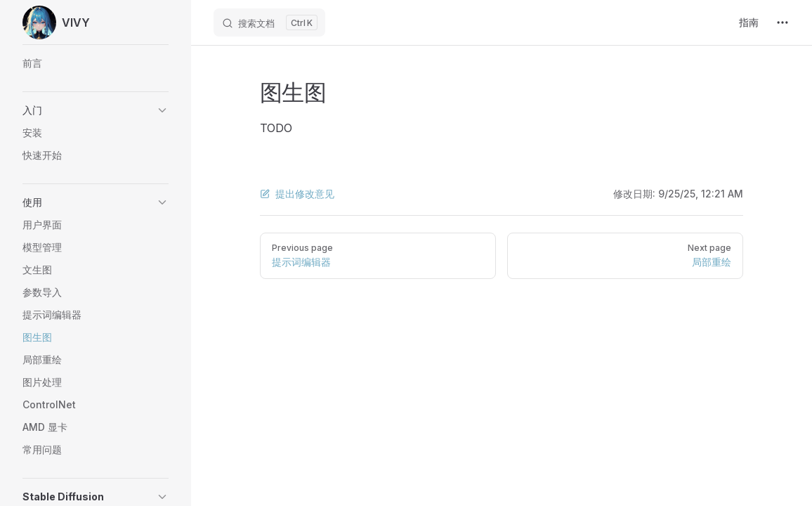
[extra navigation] (782, 22)
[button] (96, 110)
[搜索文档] (269, 22)
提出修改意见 (297, 194)
